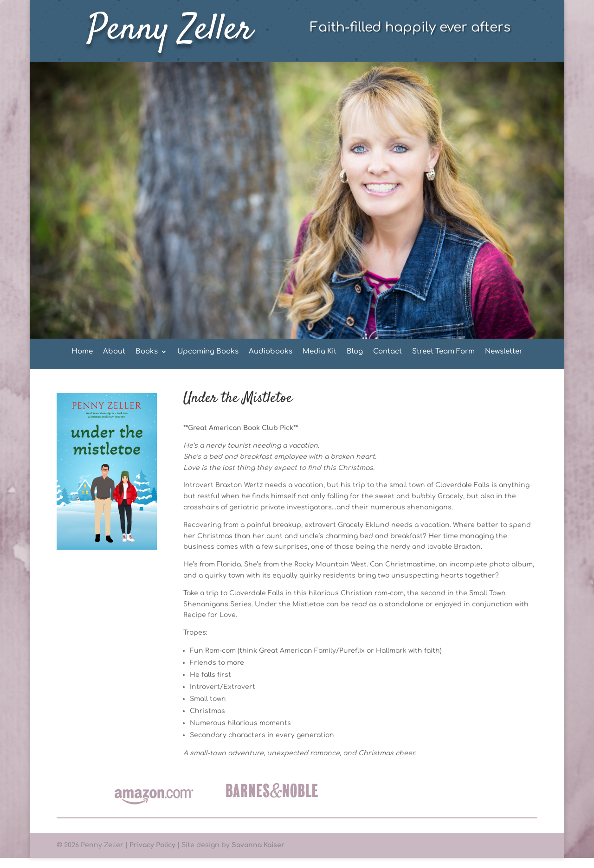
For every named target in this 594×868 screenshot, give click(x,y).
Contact (387, 352)
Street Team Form (443, 352)
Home (82, 352)
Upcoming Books (208, 352)
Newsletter (504, 352)
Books (147, 352)
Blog (355, 352)
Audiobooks (271, 352)
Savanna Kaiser (258, 845)
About (114, 352)
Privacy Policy (152, 845)
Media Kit (320, 352)
